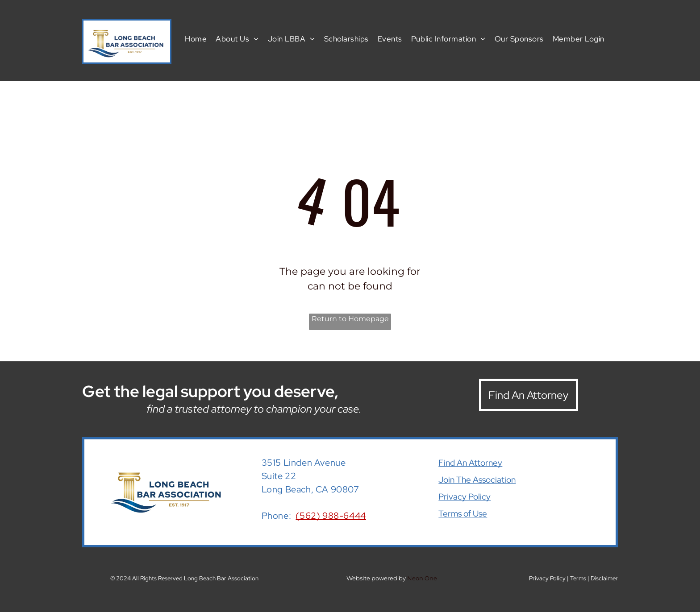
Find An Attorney (470, 463)
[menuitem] (196, 38)
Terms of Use (463, 514)
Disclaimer (604, 578)
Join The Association (477, 480)
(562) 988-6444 (331, 516)
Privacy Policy (465, 497)
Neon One (422, 578)
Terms (578, 578)
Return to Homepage (350, 319)
